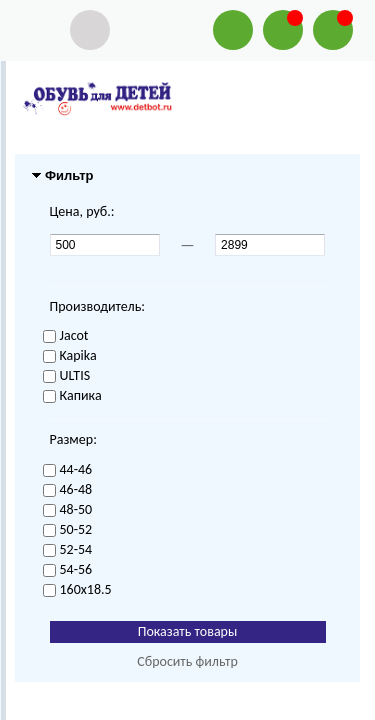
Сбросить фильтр (187, 661)
